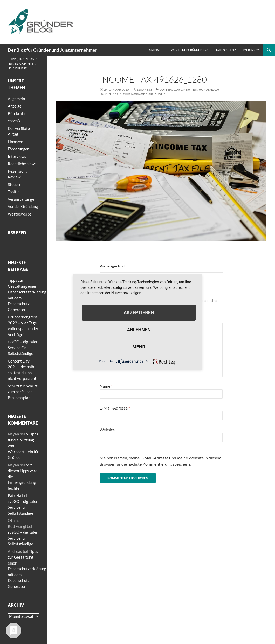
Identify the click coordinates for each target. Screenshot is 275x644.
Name (106, 386)
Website (107, 430)
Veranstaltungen (22, 199)
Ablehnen (139, 330)
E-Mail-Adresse (115, 408)
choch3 (14, 121)
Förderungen (19, 149)
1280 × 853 (144, 89)
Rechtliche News (22, 164)
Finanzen (15, 142)
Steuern (15, 184)
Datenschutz (226, 50)
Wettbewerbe (20, 214)
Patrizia (15, 495)
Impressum (251, 50)
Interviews (17, 156)
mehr (139, 347)
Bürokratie (17, 113)
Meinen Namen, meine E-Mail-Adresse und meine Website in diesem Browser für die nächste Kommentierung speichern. (160, 461)
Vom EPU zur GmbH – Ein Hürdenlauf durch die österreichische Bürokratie (160, 92)
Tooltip (14, 192)
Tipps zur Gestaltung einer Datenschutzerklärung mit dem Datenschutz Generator (27, 569)
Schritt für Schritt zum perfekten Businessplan (23, 392)
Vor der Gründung (23, 206)
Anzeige (15, 106)
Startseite (157, 50)
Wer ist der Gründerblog (190, 50)
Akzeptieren (139, 313)
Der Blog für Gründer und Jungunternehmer (52, 50)
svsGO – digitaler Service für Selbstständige (23, 348)
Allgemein (16, 99)
